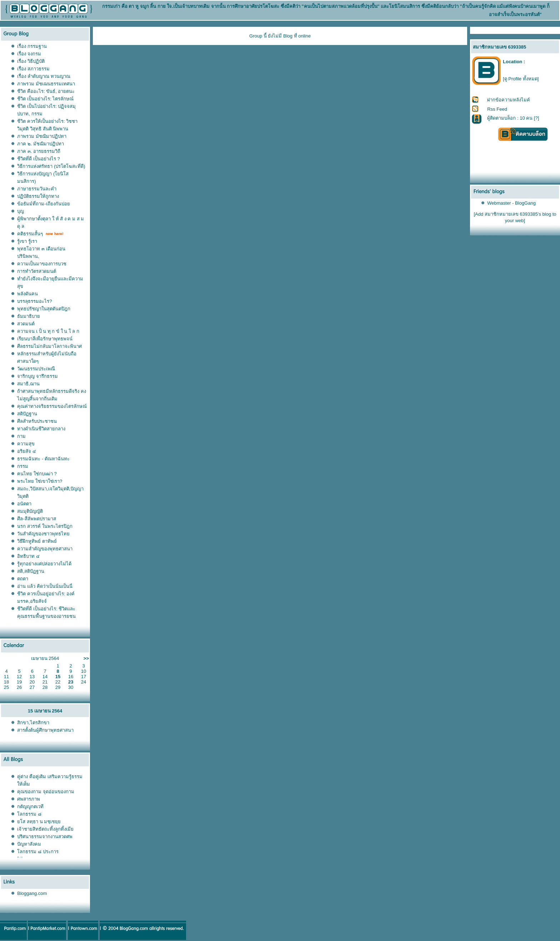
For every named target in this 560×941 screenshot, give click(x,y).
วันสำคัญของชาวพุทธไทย (43, 534)
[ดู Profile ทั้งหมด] (521, 79)
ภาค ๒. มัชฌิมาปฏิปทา (41, 144)
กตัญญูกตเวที (31, 807)
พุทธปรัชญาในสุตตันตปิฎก (44, 309)
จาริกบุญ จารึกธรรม (37, 376)
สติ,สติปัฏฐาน (31, 571)
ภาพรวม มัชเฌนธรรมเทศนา (46, 84)
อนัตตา (24, 504)
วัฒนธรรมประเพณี (36, 369)
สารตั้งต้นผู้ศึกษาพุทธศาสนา (45, 730)
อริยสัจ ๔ (27, 451)
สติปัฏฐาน (27, 414)
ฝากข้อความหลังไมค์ (509, 100)
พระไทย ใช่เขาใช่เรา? (40, 481)
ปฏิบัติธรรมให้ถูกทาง (38, 196)
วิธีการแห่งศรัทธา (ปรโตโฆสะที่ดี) (51, 166)
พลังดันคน (27, 294)
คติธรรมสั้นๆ (30, 234)
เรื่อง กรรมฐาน (32, 46)
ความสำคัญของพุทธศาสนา (45, 549)
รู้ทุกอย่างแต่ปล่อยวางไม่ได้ (44, 564)
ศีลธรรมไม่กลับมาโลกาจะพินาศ (49, 346)
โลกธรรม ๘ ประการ (38, 852)
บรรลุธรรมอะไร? (34, 301)
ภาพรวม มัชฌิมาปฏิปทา (42, 136)
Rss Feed (497, 109)
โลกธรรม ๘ (29, 814)
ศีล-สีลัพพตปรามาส (36, 519)
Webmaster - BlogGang (511, 203)
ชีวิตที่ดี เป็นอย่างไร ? (38, 159)
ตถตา (23, 579)
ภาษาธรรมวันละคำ (37, 189)
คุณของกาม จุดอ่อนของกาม (46, 792)
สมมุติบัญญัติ (30, 511)
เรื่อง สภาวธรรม (33, 69)
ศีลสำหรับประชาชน (37, 421)
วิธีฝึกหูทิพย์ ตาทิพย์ (37, 541)
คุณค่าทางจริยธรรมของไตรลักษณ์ (52, 406)
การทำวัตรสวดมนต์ (37, 271)
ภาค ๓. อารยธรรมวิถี (39, 151)
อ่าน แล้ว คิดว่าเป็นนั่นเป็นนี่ (45, 586)
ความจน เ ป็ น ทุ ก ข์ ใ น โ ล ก (48, 331)
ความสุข (26, 444)
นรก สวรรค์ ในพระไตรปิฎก (45, 526)
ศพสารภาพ (29, 799)
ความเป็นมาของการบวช (42, 264)
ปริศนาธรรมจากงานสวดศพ (45, 837)
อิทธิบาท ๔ (28, 556)
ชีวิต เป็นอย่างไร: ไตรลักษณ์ (45, 99)
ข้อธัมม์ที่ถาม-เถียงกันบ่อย (43, 204)
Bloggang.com (32, 893)
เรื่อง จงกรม (29, 54)
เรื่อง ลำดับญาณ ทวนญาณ (44, 76)
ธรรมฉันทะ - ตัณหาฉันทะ (43, 459)
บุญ (21, 211)
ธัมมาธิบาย (29, 316)
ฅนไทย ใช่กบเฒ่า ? (37, 474)
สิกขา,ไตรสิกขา (33, 723)
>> (86, 658)
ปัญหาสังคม (29, 844)
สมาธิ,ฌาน (28, 384)
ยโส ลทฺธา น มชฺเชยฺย (39, 822)
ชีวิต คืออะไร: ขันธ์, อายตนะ (46, 91)
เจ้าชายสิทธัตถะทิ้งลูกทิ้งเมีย (45, 829)
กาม (21, 436)
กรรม (23, 466)
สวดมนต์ (26, 324)
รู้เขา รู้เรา (27, 241)
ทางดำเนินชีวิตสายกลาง (41, 429)
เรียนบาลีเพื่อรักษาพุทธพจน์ (45, 339)
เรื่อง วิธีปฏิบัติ (31, 61)
